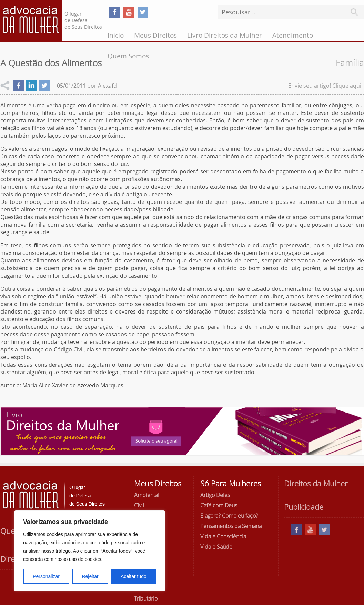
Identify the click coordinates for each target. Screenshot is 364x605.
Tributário (146, 598)
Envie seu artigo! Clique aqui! (325, 86)
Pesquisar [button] (354, 12)
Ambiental (147, 495)
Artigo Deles (215, 495)
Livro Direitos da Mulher (225, 35)
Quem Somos (128, 56)
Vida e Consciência (223, 536)
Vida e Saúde (216, 547)
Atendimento (293, 35)
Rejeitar (90, 576)
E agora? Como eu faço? (229, 516)
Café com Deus (219, 505)
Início (116, 35)
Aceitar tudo (134, 576)
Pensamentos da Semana (231, 526)
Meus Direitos (155, 35)
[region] (90, 551)
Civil (139, 505)
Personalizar (46, 576)
